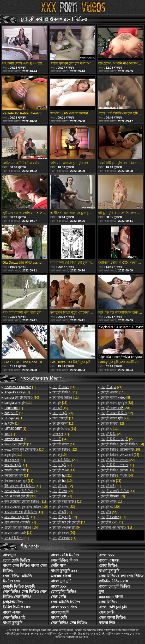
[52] (117, 413)
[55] (109, 512)
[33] (20, 496)
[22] (65, 450)
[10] (22, 398)
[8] (115, 398)
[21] (15, 460)
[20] (62, 512)
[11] (18, 403)
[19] (67, 502)
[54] (60, 439)
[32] (22, 491)
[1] (20, 387)
